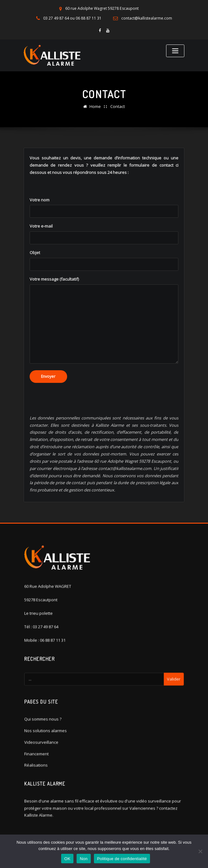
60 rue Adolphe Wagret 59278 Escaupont (102, 8)
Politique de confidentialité (122, 859)
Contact (118, 106)
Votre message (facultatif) (104, 330)
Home (95, 106)
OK (67, 859)
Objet (104, 270)
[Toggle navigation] (175, 51)
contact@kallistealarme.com (147, 18)
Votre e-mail (104, 244)
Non (84, 859)
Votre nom (104, 217)
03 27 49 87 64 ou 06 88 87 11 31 (72, 18)
